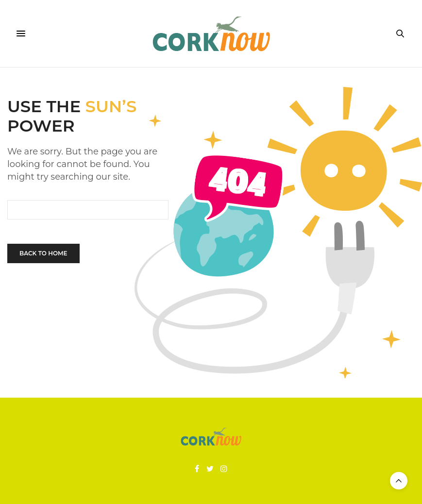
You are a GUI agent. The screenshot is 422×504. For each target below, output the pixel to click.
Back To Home (43, 253)
